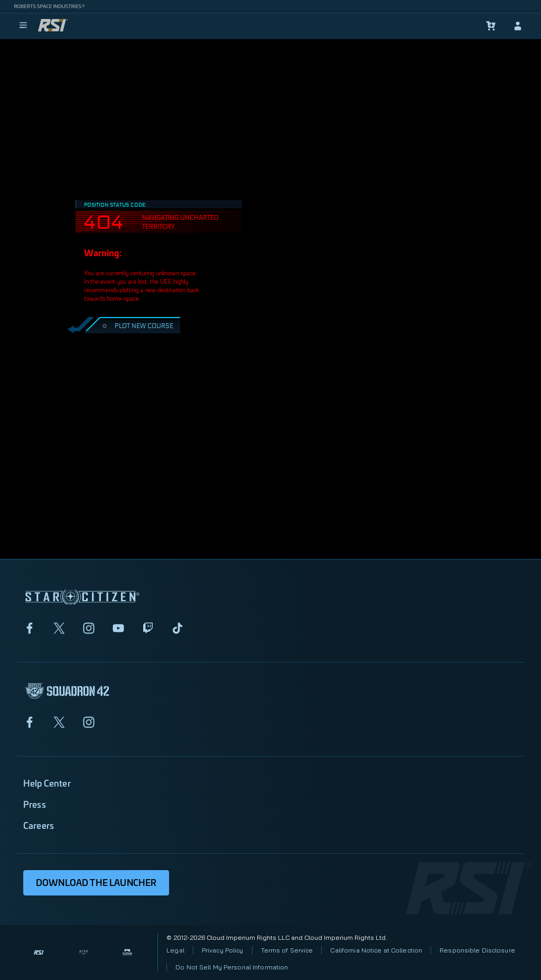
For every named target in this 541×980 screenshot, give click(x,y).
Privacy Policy (223, 950)
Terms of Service (287, 950)
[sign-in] (518, 26)
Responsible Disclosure (477, 950)
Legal (175, 950)
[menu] (23, 26)
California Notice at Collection (376, 950)
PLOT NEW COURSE (137, 325)
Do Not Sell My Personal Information (232, 967)
